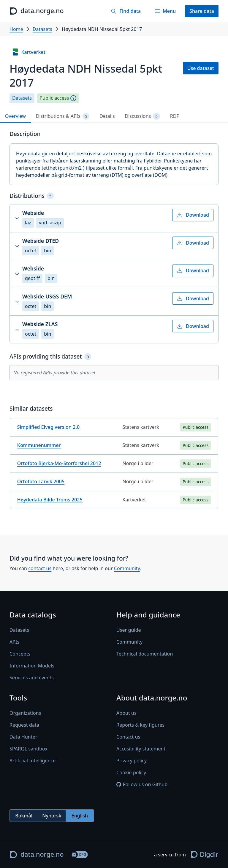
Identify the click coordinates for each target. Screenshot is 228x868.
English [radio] (80, 816)
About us (126, 713)
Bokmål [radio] (24, 816)
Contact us (128, 737)
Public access (54, 98)
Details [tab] (107, 116)
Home (16, 29)
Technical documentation (145, 654)
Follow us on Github (142, 784)
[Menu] (165, 11)
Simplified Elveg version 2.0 (48, 427)
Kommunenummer (39, 445)
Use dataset (201, 68)
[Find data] (126, 11)
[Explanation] (73, 98)
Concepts (20, 654)
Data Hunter (23, 737)
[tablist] (114, 116)
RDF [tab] (175, 116)
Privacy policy (132, 761)
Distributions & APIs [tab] (63, 116)
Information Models (32, 666)
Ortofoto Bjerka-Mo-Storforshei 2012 (59, 463)
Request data (24, 725)
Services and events (32, 678)
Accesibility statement (141, 749)
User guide (129, 630)
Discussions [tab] (142, 116)
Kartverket (28, 52)
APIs (14, 642)
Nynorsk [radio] (52, 816)
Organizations (25, 713)
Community (127, 568)
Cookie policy (131, 772)
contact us (40, 568)
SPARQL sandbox (28, 749)
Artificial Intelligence (33, 761)
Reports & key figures (140, 725)
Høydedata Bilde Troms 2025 (50, 500)
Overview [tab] (15, 116)
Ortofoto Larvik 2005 (41, 481)
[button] (114, 218)
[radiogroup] (52, 816)
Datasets (42, 29)
